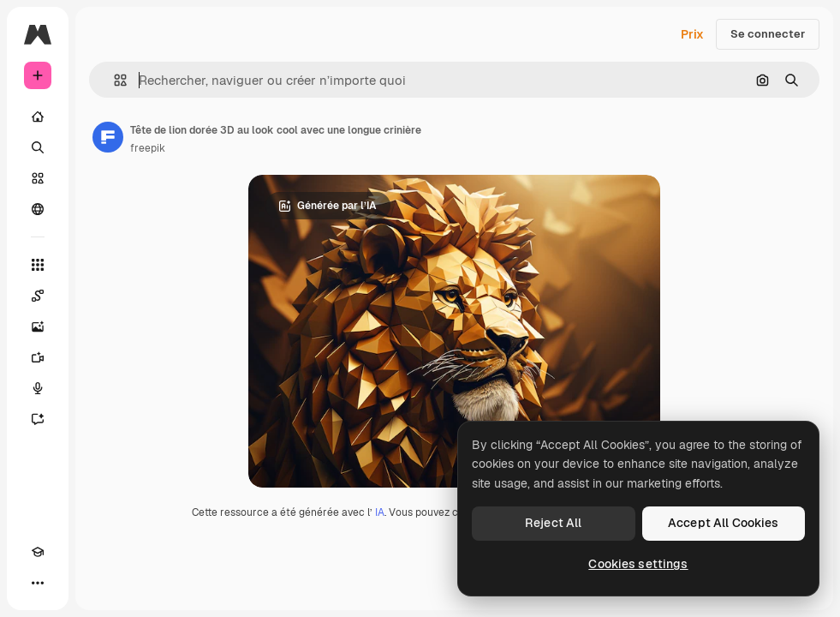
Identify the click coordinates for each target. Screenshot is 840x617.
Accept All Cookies (724, 523)
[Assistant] (38, 419)
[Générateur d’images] (38, 326)
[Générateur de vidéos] (38, 357)
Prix (692, 34)
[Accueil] (38, 117)
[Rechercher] (38, 147)
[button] (113, 80)
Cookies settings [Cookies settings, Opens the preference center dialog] (638, 564)
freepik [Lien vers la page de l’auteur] (148, 148)
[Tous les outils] (38, 265)
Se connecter (768, 34)
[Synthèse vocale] (38, 388)
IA (380, 512)
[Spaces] (38, 296)
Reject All (553, 523)
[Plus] (38, 583)
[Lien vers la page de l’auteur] (108, 137)
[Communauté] (38, 209)
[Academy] (38, 552)
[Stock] (38, 178)
